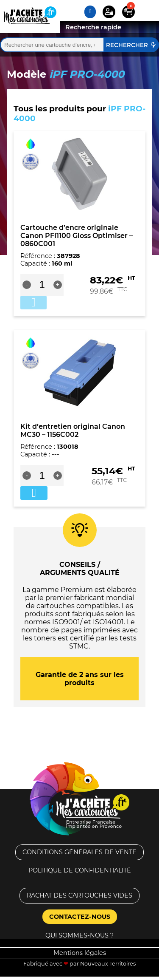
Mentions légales (80, 953)
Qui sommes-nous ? (79, 935)
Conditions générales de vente (79, 852)
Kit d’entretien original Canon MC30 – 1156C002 (73, 431)
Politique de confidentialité (80, 870)
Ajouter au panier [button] (34, 493)
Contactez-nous (80, 917)
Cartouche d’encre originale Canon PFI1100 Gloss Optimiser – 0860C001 (77, 236)
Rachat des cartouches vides (79, 895)
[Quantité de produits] (42, 285)
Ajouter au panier (33, 303)
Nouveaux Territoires (108, 964)
